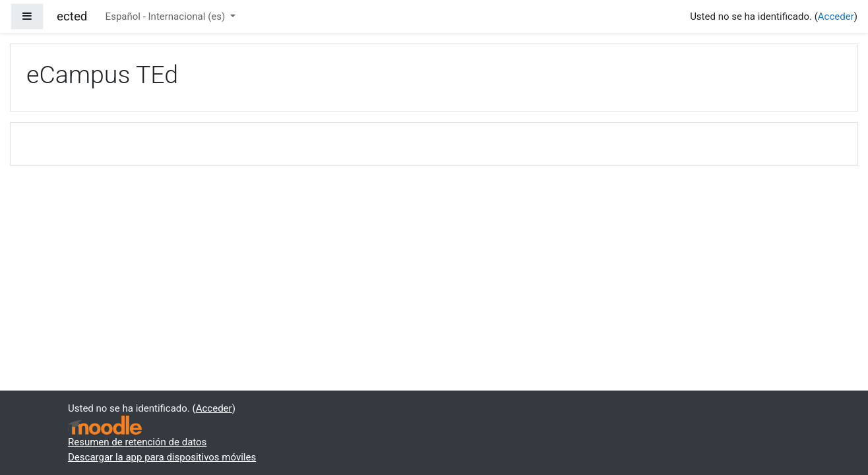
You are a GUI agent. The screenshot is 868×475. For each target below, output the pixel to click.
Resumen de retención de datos (137, 442)
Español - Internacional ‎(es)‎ (167, 16)
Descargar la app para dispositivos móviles (162, 457)
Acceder (836, 16)
